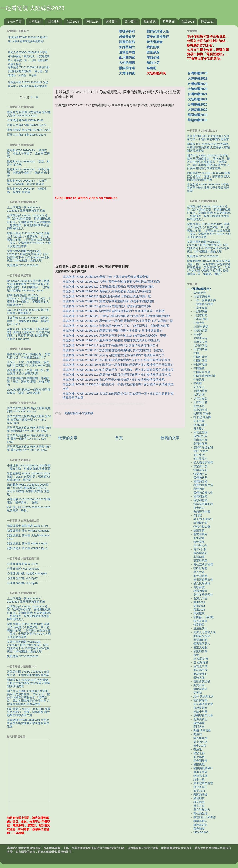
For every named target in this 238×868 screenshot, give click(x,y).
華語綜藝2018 (197, 120)
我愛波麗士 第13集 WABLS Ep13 (27, 548)
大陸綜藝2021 (197, 99)
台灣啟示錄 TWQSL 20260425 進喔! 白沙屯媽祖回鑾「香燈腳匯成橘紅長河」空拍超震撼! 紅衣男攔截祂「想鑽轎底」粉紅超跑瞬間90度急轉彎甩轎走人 (29, 222)
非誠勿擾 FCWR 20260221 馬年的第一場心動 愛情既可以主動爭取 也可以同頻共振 (118, 321)
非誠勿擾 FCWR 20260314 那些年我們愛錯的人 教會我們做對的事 (107, 306)
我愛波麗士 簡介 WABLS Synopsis (28, 531)
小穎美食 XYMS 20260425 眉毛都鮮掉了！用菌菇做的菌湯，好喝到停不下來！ (28, 321)
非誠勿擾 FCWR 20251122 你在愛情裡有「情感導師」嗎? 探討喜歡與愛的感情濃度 (118, 370)
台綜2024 (73, 21)
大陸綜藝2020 (197, 110)
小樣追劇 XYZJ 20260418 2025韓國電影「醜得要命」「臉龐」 (29, 501)
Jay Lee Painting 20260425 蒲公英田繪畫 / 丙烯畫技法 (28, 312)
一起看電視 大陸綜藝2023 (32, 8)
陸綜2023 (207, 21)
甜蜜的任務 (127, 42)
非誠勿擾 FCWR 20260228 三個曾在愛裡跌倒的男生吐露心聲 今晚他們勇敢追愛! (116, 316)
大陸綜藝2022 (197, 89)
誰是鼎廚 (153, 52)
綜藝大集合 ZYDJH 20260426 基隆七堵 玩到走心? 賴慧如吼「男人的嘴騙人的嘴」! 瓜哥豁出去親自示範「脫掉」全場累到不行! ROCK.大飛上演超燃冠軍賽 (29, 240)
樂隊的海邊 (127, 68)
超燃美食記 (127, 37)
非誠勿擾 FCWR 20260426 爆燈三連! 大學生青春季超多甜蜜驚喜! (106, 277)
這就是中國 (127, 52)
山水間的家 (127, 57)
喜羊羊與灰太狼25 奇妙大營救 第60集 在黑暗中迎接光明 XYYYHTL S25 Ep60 (29, 419)
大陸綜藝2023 (197, 78)
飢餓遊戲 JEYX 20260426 (23, 265)
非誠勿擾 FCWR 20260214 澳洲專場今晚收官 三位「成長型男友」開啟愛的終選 (116, 326)
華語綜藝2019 (197, 115)
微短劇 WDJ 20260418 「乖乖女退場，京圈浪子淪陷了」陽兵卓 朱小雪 (28, 173)
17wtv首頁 (15, 21)
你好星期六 (127, 47)
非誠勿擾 (153, 57)
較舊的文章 (170, 438)
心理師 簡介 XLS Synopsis (23, 569)
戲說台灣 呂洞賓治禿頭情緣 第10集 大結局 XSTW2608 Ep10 (29, 114)
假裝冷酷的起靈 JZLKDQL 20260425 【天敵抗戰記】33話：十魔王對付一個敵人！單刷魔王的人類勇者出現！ (29, 300)
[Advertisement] (88, 54)
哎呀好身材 (127, 31)
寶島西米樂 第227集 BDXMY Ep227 (29, 130)
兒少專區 (131, 21)
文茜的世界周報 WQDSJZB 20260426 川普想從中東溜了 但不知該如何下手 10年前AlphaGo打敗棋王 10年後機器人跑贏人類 (28, 256)
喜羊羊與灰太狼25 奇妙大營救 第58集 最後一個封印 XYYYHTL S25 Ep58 (29, 439)
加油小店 (153, 63)
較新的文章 (68, 438)
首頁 (119, 438)
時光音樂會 (155, 42)
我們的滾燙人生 (158, 31)
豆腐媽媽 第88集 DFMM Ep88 (25, 120)
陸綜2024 (92, 21)
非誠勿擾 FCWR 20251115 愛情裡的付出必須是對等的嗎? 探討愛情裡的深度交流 (117, 375)
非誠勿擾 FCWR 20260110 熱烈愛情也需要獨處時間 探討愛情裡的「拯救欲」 (114, 350)
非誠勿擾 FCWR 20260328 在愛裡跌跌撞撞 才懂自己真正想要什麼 (107, 296)
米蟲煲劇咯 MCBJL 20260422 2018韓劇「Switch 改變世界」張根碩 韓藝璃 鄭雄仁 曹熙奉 (28, 477)
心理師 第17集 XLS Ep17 (22, 578)
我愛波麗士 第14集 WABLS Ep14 (27, 543)
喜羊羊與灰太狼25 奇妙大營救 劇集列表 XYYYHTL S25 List (29, 410)
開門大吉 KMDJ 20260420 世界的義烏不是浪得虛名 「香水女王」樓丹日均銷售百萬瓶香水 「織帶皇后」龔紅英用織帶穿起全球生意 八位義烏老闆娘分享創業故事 (28, 698)
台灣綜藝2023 (197, 73)
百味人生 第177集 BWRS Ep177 (27, 125)
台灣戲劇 (35, 21)
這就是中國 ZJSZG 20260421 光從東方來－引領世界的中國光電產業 (28, 673)
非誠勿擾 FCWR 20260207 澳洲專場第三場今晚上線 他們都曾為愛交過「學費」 (116, 336)
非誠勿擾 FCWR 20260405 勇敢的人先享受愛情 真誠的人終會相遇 (107, 291)
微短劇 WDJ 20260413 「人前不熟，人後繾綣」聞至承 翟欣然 (27, 182)
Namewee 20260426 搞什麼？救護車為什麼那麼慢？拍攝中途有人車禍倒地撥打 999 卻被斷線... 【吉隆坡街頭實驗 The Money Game (28, 286)
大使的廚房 (127, 63)
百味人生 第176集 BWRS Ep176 (27, 135)
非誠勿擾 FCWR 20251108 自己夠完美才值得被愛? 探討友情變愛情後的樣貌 (114, 380)
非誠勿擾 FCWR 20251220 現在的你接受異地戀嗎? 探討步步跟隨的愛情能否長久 (117, 360)
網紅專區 (112, 21)
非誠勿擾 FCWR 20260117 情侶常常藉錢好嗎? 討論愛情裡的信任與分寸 (111, 345)
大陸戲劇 (53, 21)
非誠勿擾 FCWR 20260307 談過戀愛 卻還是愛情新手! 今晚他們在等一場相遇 (114, 311)
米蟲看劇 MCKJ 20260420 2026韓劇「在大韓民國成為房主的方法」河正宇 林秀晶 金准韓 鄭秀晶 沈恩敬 (28, 490)
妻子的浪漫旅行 (158, 37)
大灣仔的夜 (127, 73)
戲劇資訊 (150, 21)
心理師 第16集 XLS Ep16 (22, 583)
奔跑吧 (151, 68)
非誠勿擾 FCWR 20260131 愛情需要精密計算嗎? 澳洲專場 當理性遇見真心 (112, 331)
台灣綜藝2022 (197, 84)
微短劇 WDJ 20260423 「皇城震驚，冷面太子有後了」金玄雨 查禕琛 (28, 154)
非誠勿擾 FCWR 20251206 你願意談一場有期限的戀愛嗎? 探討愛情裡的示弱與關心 (118, 365)
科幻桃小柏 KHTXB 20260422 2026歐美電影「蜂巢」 (29, 509)
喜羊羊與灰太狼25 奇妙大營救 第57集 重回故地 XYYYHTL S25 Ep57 (29, 448)
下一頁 (34, 97)
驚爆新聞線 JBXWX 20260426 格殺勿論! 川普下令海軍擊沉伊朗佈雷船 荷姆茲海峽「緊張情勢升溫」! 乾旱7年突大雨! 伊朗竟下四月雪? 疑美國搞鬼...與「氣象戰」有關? (209, 267)
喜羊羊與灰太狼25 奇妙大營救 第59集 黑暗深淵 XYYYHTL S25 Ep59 (29, 429)
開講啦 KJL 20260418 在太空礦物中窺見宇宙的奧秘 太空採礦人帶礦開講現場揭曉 (28, 683)
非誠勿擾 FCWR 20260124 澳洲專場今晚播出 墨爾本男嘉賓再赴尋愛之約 (111, 340)
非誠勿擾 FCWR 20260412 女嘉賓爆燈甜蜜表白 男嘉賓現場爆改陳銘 (108, 287)
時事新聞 (169, 21)
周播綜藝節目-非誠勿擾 (79, 413)
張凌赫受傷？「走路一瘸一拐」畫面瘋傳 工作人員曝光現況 (28, 372)
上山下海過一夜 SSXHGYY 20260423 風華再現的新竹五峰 (26, 209)
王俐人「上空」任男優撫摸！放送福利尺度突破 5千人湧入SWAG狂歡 (29, 364)
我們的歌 (153, 47)
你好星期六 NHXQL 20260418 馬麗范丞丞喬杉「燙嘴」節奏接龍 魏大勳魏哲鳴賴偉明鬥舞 (28, 712)
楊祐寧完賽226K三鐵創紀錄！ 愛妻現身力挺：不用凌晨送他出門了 (29, 356)
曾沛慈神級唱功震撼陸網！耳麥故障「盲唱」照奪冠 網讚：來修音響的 (28, 381)
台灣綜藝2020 (197, 105)
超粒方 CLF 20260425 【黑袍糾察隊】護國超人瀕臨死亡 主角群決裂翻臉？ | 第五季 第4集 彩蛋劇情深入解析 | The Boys (28, 334)
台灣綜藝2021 (197, 94)
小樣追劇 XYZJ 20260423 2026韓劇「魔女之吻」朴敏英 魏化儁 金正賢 (29, 467)
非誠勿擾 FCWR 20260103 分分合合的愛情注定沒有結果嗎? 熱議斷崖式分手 (114, 355)
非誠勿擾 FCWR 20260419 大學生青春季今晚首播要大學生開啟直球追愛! (111, 282)
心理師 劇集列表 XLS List (23, 564)
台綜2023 (188, 21)
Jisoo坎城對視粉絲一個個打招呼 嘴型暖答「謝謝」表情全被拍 (29, 391)
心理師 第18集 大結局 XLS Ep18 (27, 573)
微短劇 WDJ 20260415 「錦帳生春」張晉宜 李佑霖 (27, 190)
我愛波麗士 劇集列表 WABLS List (27, 526)
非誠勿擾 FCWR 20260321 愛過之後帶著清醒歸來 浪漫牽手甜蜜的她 (108, 301)
